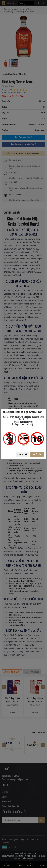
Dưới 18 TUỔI (22, 454)
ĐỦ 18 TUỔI (37, 454)
